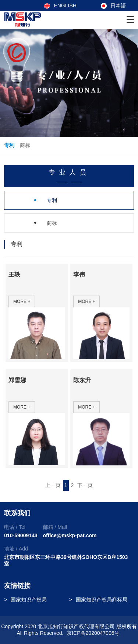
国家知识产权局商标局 (102, 600)
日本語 (113, 6)
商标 (25, 145)
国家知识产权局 (29, 600)
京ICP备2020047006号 (93, 633)
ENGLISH (60, 6)
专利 (9, 145)
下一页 (85, 485)
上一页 (53, 485)
